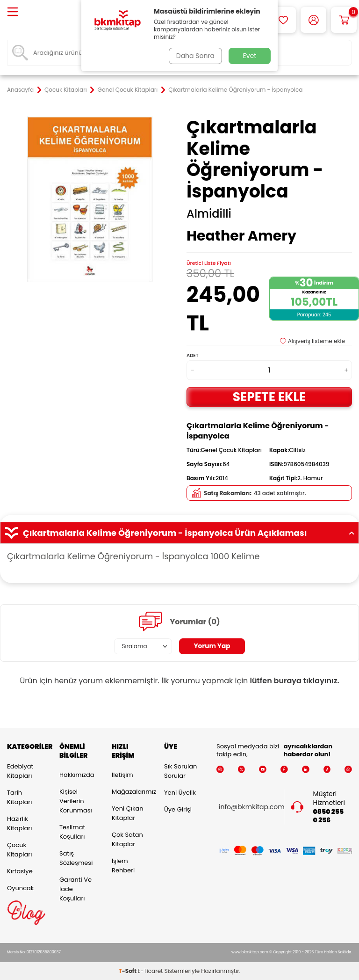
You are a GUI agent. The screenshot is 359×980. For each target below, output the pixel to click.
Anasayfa (20, 90)
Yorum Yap (212, 646)
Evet (250, 56)
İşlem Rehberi (123, 866)
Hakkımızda (77, 775)
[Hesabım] (313, 20)
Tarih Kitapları (19, 797)
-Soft (128, 971)
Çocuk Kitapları (66, 90)
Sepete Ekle (269, 397)
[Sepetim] (344, 20)
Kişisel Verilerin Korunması (76, 801)
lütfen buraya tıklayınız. (295, 681)
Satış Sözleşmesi (76, 858)
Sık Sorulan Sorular (180, 771)
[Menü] (13, 12)
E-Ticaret (151, 971)
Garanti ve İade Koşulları (75, 889)
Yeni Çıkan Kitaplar (128, 813)
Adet (192, 355)
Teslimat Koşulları (72, 832)
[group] (90, 199)
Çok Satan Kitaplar (127, 839)
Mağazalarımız (131, 792)
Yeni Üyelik (180, 793)
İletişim (122, 775)
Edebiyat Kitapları (20, 771)
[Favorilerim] (283, 20)
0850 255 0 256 (329, 816)
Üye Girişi (178, 809)
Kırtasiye (20, 871)
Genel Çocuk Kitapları (128, 90)
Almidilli (209, 214)
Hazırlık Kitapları (19, 823)
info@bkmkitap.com (252, 807)
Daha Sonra (195, 56)
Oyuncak (21, 888)
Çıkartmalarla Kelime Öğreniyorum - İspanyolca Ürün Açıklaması (179, 533)
